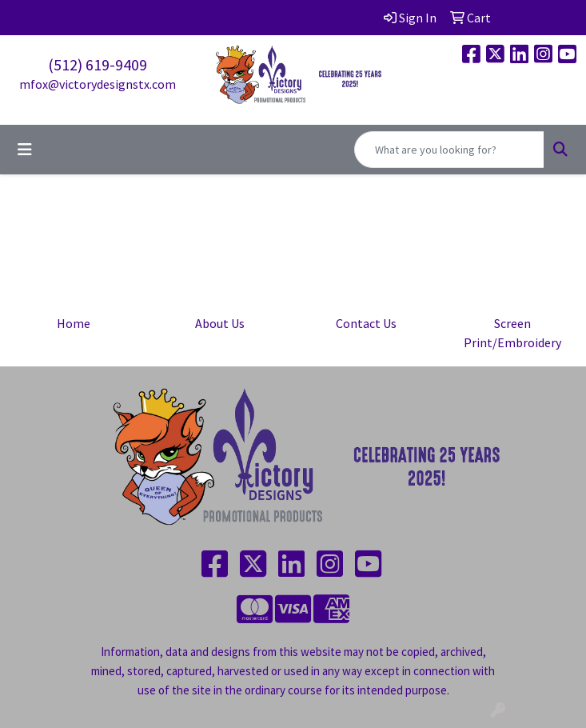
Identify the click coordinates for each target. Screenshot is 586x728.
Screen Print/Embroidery (512, 333)
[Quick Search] (449, 150)
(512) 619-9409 (98, 64)
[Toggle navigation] (25, 150)
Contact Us (366, 323)
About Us (220, 323)
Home (74, 323)
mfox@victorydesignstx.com (98, 84)
